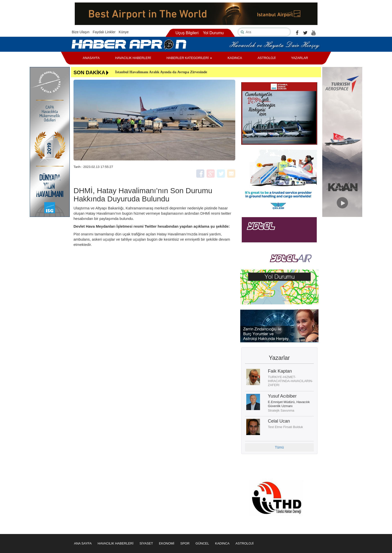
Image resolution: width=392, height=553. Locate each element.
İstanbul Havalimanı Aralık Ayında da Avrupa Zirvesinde (161, 72)
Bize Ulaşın (81, 32)
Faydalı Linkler (104, 32)
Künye (124, 32)
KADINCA (235, 58)
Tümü (279, 447)
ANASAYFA (91, 58)
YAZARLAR (299, 58)
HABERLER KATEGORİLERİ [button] (189, 58)
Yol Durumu (213, 33)
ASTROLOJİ (266, 58)
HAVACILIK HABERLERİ (133, 58)
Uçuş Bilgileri (187, 33)
